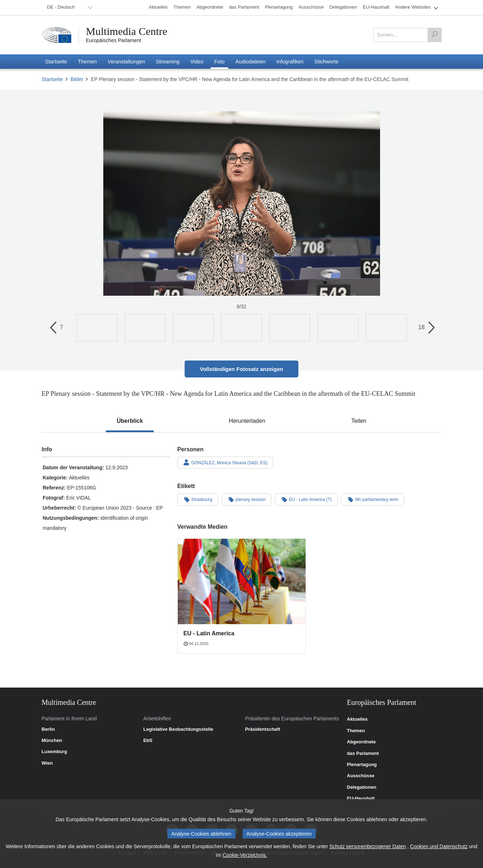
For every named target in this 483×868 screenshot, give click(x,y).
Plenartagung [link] (362, 765)
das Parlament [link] (363, 753)
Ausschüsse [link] (361, 776)
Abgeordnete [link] (361, 742)
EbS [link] (148, 741)
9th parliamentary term (373, 499)
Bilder (77, 79)
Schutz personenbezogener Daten (367, 846)
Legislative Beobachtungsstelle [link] (178, 729)
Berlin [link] (48, 729)
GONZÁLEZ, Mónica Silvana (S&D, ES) (225, 462)
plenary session (247, 499)
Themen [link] (356, 731)
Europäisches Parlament (114, 40)
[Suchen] (434, 35)
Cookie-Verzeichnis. (245, 855)
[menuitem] (69, 8)
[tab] (130, 421)
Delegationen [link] (362, 787)
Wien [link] (47, 763)
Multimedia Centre (127, 31)
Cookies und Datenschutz (439, 846)
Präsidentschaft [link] (263, 729)
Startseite (52, 79)
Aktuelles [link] (357, 719)
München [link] (52, 741)
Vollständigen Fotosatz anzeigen (241, 369)
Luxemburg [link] (55, 752)
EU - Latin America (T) (306, 499)
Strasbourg (198, 499)
